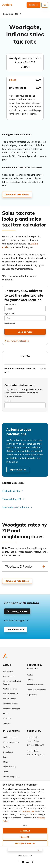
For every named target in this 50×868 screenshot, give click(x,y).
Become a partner (10, 704)
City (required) (9, 314)
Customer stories (10, 689)
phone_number (33, 737)
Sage (5, 757)
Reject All (25, 837)
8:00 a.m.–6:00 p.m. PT (36, 745)
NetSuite (7, 747)
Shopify (6, 762)
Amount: (7, 401)
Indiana (12, 80)
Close (25, 825)
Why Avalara (8, 671)
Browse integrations (11, 777)
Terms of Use (28, 811)
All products (32, 695)
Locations (7, 718)
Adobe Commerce (10, 737)
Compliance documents (36, 690)
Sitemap (7, 723)
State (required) (10, 323)
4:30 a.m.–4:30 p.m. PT (36, 755)
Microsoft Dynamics (11, 742)
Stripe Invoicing (9, 767)
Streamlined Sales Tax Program (12, 682)
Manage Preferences (25, 843)
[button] (25, 566)
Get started (33, 5)
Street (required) (10, 304)
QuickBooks (8, 752)
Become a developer (12, 709)
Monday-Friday (33, 741)
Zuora (6, 772)
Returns (30, 680)
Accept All (25, 831)
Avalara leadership (11, 694)
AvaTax (30, 675)
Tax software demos (35, 685)
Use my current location (18, 341)
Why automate (9, 676)
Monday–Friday (33, 751)
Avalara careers (9, 699)
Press (6, 713)
